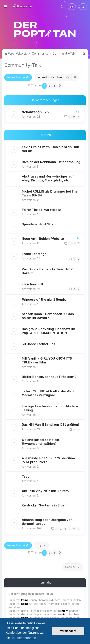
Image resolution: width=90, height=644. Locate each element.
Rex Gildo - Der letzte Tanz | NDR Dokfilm (47, 271)
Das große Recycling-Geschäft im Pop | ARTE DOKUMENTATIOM (49, 330)
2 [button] (49, 85)
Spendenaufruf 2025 (39, 224)
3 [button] (55, 85)
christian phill (32, 284)
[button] (60, 85)
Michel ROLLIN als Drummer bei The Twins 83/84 (50, 193)
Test (25, 476)
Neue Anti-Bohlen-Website (43, 238)
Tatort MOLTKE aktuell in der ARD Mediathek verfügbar (48, 393)
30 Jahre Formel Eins (38, 343)
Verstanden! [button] (68, 631)
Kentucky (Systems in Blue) (44, 505)
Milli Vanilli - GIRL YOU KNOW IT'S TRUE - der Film (47, 360)
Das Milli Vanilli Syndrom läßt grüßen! (50, 424)
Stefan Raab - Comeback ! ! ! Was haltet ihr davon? (48, 315)
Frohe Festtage (34, 253)
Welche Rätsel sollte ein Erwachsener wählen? (40, 441)
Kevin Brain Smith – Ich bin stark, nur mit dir (51, 148)
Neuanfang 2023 (35, 112)
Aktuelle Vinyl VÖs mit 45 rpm (45, 490)
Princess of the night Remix (44, 299)
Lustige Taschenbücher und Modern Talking (50, 408)
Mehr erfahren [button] (26, 638)
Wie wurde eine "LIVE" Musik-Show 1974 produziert (49, 460)
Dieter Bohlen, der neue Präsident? (49, 376)
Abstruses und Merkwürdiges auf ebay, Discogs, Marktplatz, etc (48, 178)
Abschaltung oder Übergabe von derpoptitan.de (47, 521)
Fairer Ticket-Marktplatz (41, 209)
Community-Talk (22, 64)
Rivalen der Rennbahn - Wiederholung (51, 161)
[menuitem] (22, 6)
